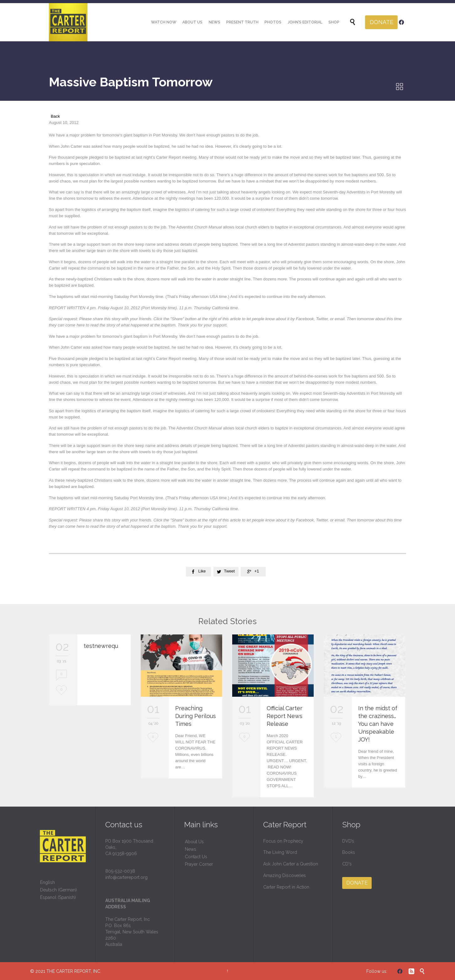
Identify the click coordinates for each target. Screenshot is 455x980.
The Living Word (280, 852)
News (191, 849)
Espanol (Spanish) (58, 897)
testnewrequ (101, 646)
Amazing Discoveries (285, 875)
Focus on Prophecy (283, 841)
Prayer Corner (199, 864)
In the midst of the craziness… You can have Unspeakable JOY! (378, 724)
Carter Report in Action (286, 887)
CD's (347, 864)
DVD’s (348, 841)
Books (349, 852)
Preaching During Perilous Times (196, 716)
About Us (194, 842)
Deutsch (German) (58, 890)
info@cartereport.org (126, 877)
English (47, 882)
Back (55, 116)
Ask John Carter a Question (291, 864)
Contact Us (196, 857)
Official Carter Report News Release (285, 716)
